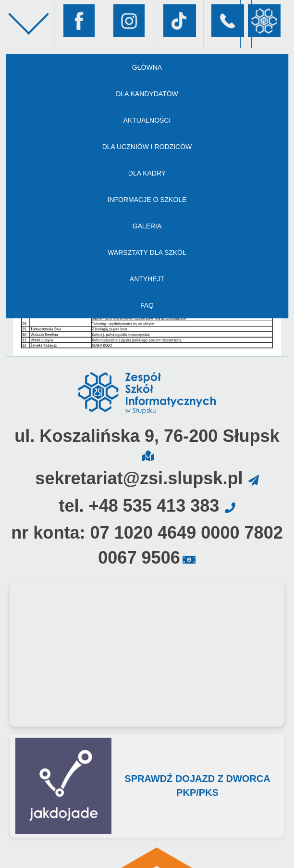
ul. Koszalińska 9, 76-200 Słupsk (147, 436)
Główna (147, 67)
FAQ (147, 305)
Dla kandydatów (147, 94)
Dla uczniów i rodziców (147, 147)
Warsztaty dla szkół (147, 252)
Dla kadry (147, 173)
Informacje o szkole (147, 200)
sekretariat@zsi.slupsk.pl (139, 478)
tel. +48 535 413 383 (139, 506)
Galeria (147, 226)
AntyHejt (147, 279)
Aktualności (147, 120)
